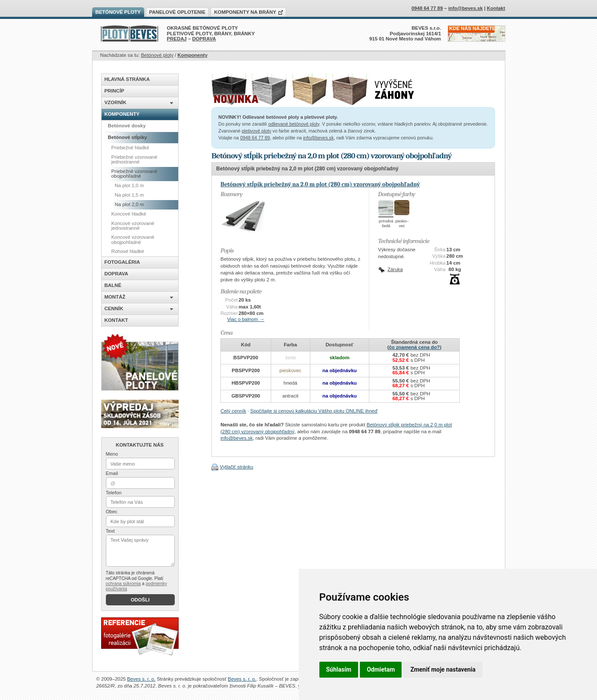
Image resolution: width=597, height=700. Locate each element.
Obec (112, 512)
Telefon (114, 493)
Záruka (395, 269)
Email (112, 473)
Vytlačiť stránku (236, 467)
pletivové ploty (256, 131)
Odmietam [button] (381, 669)
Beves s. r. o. (141, 679)
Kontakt (496, 8)
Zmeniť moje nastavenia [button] (443, 669)
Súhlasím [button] (339, 669)
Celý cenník (233, 411)
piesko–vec (402, 224)
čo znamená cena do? (414, 347)
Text (110, 531)
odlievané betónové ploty (294, 124)
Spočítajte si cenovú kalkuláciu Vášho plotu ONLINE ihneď (314, 411)
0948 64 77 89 (255, 138)
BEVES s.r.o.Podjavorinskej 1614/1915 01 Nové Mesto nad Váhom (405, 33)
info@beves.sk (318, 138)
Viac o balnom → (246, 319)
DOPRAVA (204, 39)
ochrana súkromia (123, 584)
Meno (112, 454)
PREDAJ (177, 39)
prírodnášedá (386, 224)
